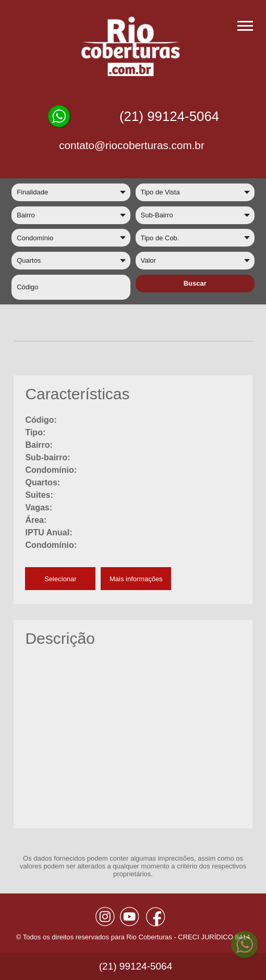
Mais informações (136, 579)
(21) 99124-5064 (169, 116)
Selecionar (60, 579)
